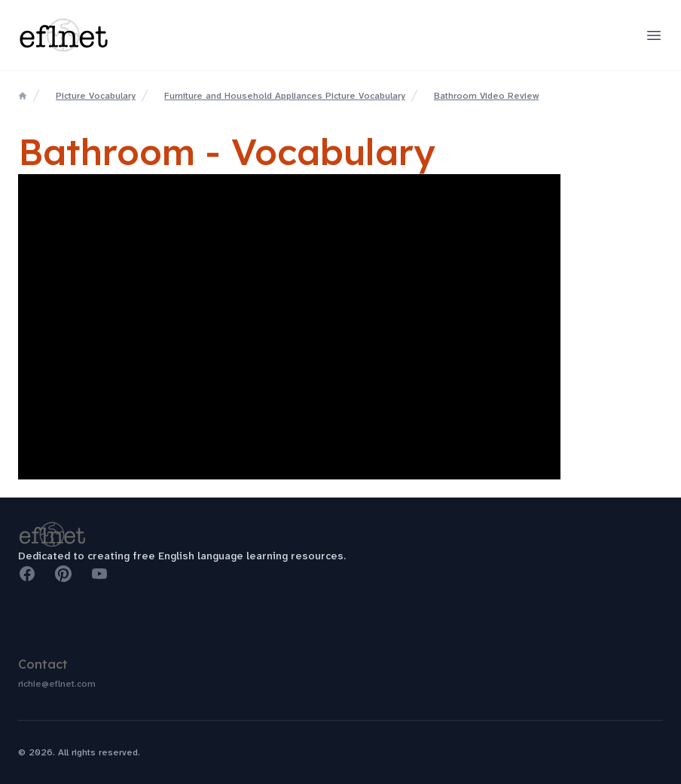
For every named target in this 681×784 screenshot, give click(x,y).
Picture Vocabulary (96, 96)
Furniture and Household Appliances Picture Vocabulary (285, 96)
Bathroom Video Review (486, 96)
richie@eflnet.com (57, 684)
